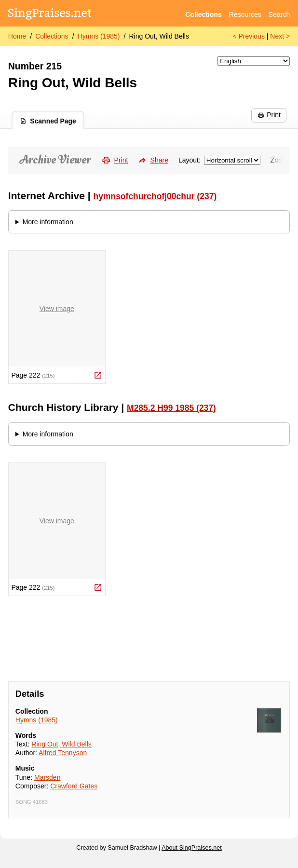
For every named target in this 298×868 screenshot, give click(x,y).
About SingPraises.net (192, 848)
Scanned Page (48, 121)
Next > (280, 36)
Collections (203, 14)
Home (17, 36)
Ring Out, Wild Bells (159, 36)
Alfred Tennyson (63, 753)
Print (269, 115)
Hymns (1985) (99, 36)
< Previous (249, 36)
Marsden (47, 777)
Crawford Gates (74, 786)
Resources (245, 14)
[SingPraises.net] (50, 15)
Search (279, 14)
